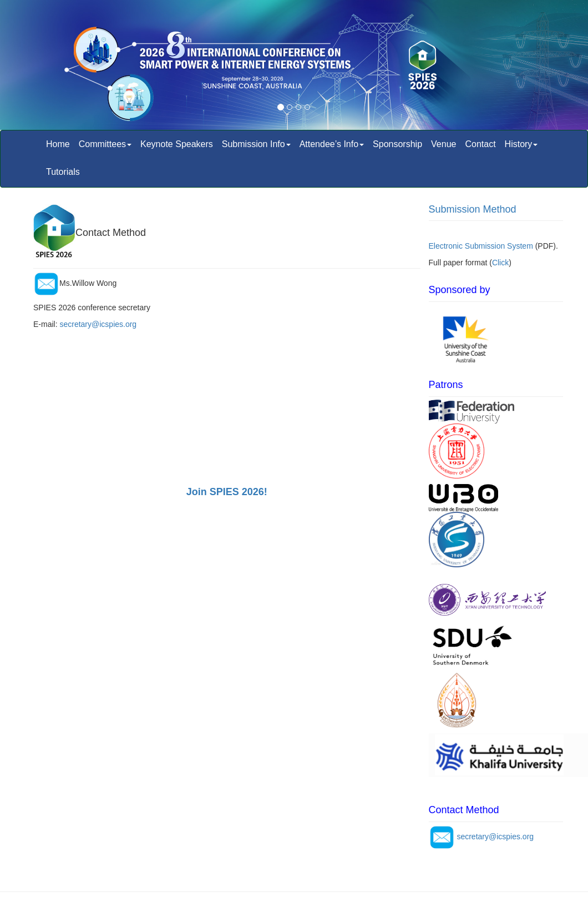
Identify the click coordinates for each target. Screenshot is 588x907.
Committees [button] (105, 144)
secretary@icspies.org (98, 324)
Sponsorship (397, 144)
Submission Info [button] (256, 144)
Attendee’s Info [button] (332, 144)
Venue (443, 144)
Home (58, 144)
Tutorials (63, 172)
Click (500, 263)
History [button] (521, 144)
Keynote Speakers (177, 144)
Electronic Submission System (481, 246)
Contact (480, 144)
